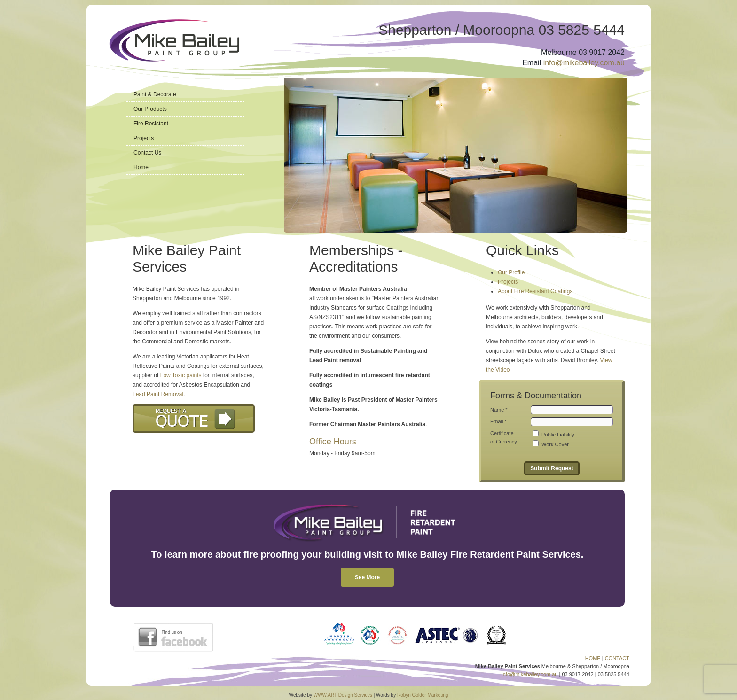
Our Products (150, 109)
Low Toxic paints (181, 375)
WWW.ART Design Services (343, 695)
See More (367, 577)
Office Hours (333, 442)
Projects (144, 138)
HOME (593, 658)
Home (141, 167)
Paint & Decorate (155, 94)
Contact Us (147, 153)
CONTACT (617, 658)
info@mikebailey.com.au (584, 63)
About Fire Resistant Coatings (535, 291)
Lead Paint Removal (158, 394)
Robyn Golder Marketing (423, 695)
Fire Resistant (151, 124)
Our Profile (511, 272)
